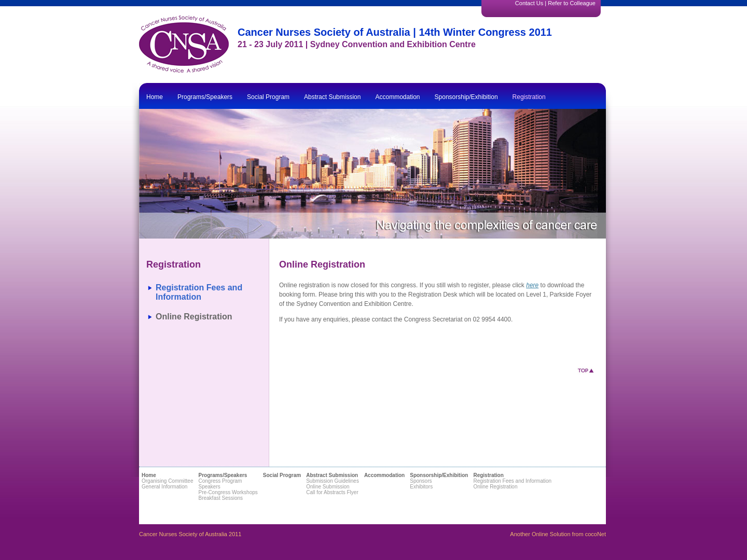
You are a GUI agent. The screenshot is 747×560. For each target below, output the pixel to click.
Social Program (268, 97)
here (532, 285)
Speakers (209, 487)
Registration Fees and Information (199, 292)
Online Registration (194, 317)
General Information (164, 487)
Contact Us (529, 3)
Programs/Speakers (205, 97)
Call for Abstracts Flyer (332, 492)
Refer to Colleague (572, 3)
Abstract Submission (332, 97)
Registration (529, 97)
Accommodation (397, 97)
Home (155, 97)
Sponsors (421, 481)
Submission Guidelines (333, 481)
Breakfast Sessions (220, 498)
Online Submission (328, 487)
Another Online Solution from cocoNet (558, 534)
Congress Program (220, 481)
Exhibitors (421, 487)
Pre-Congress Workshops (228, 492)
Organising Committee (167, 481)
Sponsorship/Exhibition (466, 97)
